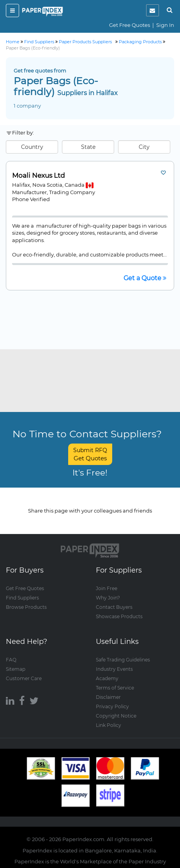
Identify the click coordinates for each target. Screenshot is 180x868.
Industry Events (114, 669)
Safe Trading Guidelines (123, 660)
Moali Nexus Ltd (39, 176)
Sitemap (16, 669)
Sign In (165, 25)
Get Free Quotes (130, 25)
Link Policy (109, 725)
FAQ (11, 660)
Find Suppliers (22, 598)
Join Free (107, 588)
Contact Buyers (114, 607)
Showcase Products (119, 616)
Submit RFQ (90, 454)
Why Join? (108, 598)
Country (32, 147)
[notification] (153, 10)
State (88, 147)
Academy (107, 678)
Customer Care (24, 678)
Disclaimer (108, 697)
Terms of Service (115, 688)
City (144, 147)
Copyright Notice (116, 716)
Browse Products (26, 607)
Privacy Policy (112, 706)
